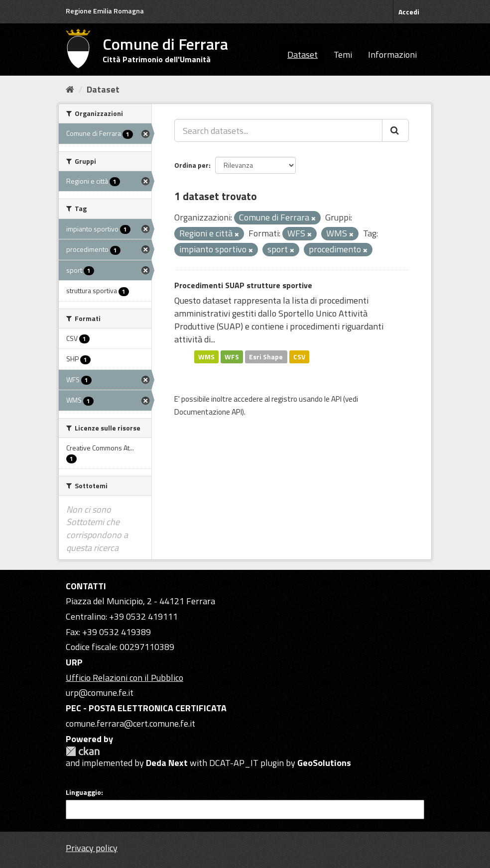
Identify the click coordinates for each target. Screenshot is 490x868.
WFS (232, 356)
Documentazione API (208, 412)
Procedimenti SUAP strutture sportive (243, 285)
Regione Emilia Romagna (105, 11)
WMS (206, 356)
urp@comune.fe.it (100, 693)
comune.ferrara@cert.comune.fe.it (130, 723)
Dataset (303, 54)
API (336, 399)
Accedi (409, 12)
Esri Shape (266, 356)
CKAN (83, 751)
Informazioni (392, 54)
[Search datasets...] (278, 130)
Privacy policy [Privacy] (92, 848)
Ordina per (191, 165)
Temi (343, 54)
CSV (299, 356)
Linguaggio (83, 792)
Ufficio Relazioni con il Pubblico (124, 678)
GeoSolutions (324, 763)
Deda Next (167, 763)
